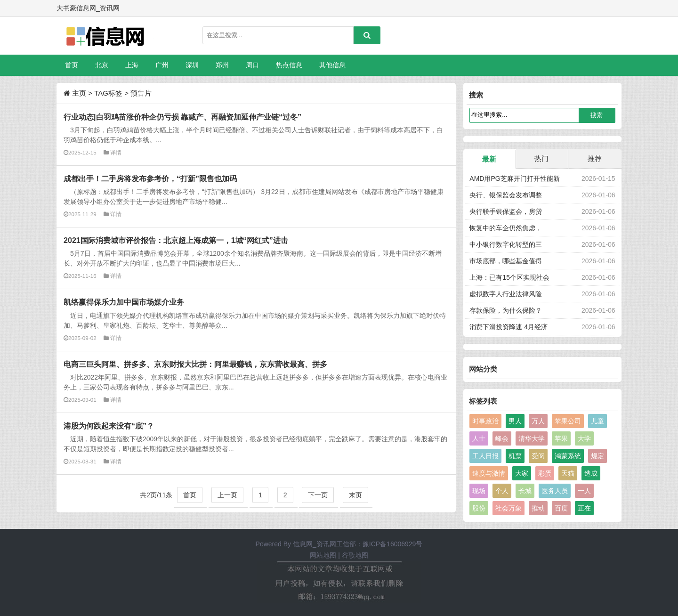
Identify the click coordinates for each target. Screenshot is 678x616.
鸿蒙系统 (568, 456)
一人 (584, 491)
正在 (584, 508)
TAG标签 (108, 93)
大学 (584, 438)
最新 (489, 159)
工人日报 (485, 456)
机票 (515, 456)
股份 (479, 508)
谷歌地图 (355, 555)
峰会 (502, 438)
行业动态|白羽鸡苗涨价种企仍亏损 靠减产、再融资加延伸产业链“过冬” (182, 117)
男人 (515, 421)
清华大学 (532, 438)
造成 (591, 473)
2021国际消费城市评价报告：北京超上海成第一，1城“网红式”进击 (176, 240)
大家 (522, 473)
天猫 (568, 473)
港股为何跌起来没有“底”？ (109, 426)
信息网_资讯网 (315, 544)
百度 (561, 508)
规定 (597, 456)
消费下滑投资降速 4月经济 (508, 327)
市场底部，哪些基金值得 (506, 261)
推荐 (595, 158)
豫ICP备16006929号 (393, 544)
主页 (79, 93)
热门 (541, 158)
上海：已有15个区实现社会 (509, 277)
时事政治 (485, 421)
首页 (72, 65)
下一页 (318, 495)
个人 (502, 491)
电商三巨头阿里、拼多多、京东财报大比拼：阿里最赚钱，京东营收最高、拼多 (195, 364)
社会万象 (508, 508)
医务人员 (555, 491)
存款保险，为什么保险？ (506, 310)
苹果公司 (568, 421)
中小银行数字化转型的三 (506, 244)
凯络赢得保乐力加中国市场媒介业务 (124, 302)
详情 (116, 152)
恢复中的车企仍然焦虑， (506, 228)
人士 (479, 438)
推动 (538, 508)
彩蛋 (545, 473)
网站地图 (323, 555)
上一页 (227, 495)
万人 (538, 421)
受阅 (538, 456)
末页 (355, 495)
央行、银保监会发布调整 (506, 195)
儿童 (597, 421)
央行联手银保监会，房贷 (506, 211)
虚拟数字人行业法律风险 (506, 294)
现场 (479, 491)
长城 (525, 491)
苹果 (561, 438)
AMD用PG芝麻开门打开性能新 (514, 178)
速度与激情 (489, 473)
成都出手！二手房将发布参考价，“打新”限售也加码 (150, 178)
